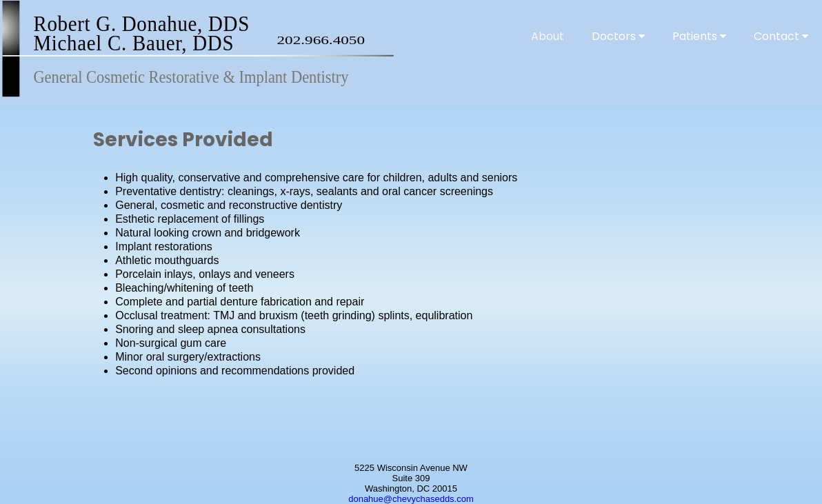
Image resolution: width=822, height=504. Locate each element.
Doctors (618, 36)
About (548, 36)
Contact (781, 36)
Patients (699, 36)
